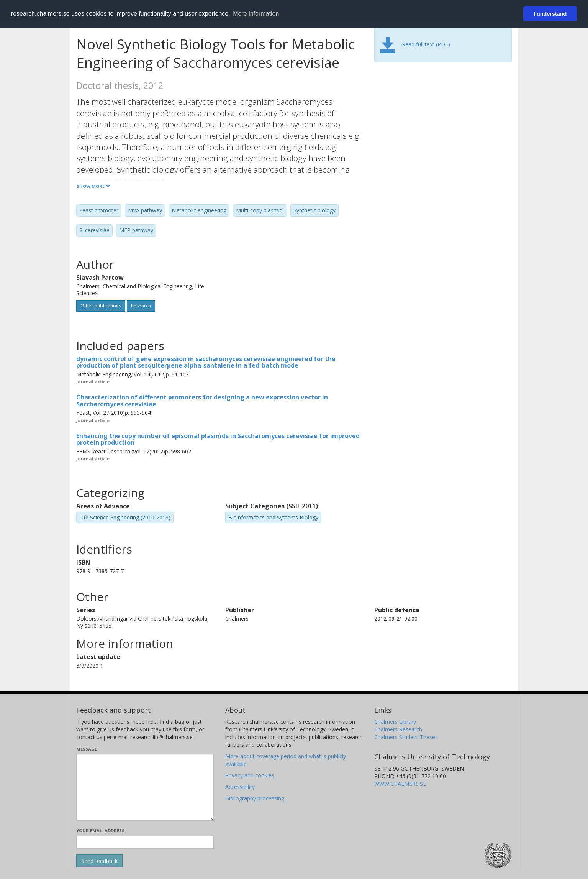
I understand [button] (550, 14)
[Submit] (99, 861)
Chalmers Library (395, 722)
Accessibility (240, 787)
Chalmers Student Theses (406, 737)
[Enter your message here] (145, 787)
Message (87, 749)
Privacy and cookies (250, 775)
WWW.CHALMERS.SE (400, 784)
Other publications (101, 306)
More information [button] (256, 14)
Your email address (100, 831)
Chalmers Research (398, 729)
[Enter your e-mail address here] (145, 842)
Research (141, 306)
